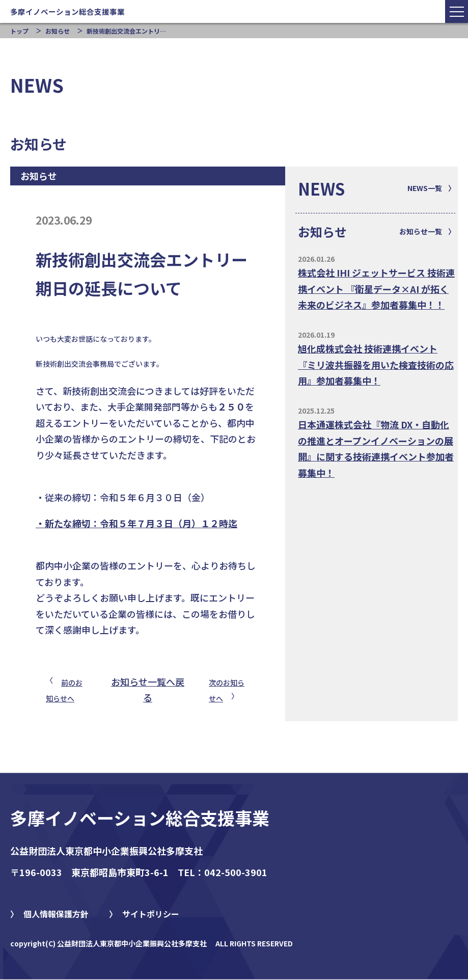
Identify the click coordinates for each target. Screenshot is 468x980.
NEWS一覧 (425, 188)
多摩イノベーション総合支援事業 (140, 818)
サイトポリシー (151, 914)
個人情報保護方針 (56, 914)
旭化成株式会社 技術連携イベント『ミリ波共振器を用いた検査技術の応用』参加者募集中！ (376, 364)
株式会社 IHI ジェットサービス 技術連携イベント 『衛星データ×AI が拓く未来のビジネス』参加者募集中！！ (376, 289)
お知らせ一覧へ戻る (148, 690)
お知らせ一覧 (421, 231)
